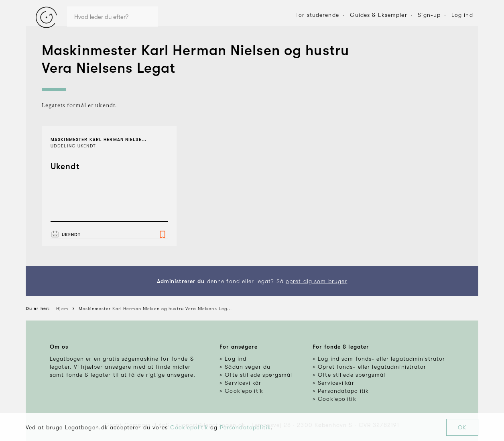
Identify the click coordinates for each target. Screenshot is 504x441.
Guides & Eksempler (379, 15)
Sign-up (429, 15)
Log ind (462, 15)
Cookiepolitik (189, 427)
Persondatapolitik (245, 427)
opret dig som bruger (316, 281)
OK (462, 427)
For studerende (317, 15)
